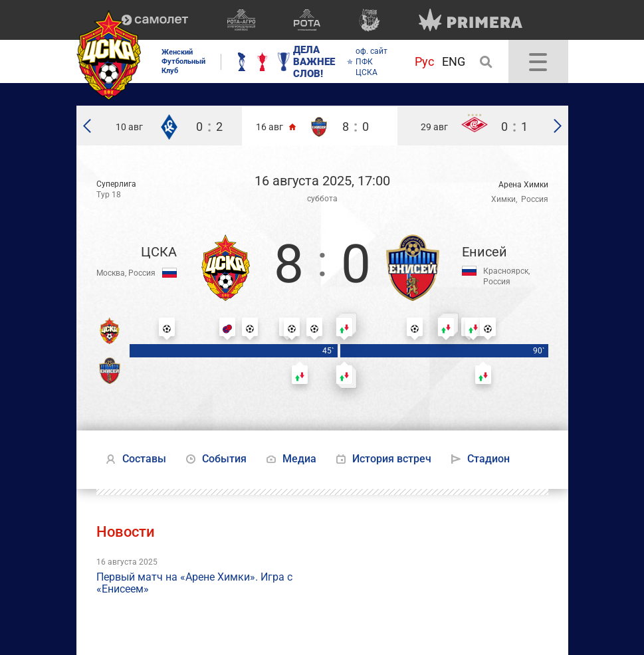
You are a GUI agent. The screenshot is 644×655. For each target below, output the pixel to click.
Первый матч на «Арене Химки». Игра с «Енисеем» (194, 583)
